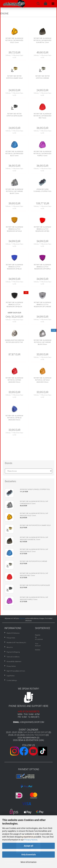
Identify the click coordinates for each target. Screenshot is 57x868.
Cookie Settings (12, 680)
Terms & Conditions (13, 657)
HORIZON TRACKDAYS (35, 735)
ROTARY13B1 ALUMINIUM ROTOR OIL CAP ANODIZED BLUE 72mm (14, 154)
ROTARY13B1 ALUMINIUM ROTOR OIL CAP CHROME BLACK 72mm (14, 191)
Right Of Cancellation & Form (16, 671)
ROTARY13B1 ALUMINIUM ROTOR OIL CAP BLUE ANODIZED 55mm (14, 418)
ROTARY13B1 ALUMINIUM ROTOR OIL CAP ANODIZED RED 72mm (42, 116)
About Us (10, 647)
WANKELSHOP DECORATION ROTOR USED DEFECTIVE (14, 341)
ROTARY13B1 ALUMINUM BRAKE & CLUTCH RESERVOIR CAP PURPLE (42, 267)
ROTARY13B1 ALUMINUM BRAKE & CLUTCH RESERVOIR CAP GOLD (14, 229)
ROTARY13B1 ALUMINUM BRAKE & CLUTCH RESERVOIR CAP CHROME (42, 305)
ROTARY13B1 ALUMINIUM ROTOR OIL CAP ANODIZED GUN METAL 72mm (42, 40)
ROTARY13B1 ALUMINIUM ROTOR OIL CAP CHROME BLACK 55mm (42, 342)
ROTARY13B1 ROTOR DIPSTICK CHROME (42, 77)
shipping (22, 618)
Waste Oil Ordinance (13, 633)
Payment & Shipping (13, 652)
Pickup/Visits (11, 638)
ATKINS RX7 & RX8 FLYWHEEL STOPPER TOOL (42, 190)
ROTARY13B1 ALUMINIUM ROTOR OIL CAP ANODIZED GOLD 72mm (14, 40)
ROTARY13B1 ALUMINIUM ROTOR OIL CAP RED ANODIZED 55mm (14, 380)
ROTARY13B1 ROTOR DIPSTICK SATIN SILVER (14, 115)
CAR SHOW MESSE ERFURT (35, 732)
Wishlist (38, 650)
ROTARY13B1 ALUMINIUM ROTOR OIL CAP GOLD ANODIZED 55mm (42, 380)
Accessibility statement (14, 661)
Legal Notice (11, 676)
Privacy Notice (31, 840)
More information (29, 862)
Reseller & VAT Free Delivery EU (16, 643)
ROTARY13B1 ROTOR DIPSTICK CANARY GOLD (14, 77)
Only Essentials (29, 855)
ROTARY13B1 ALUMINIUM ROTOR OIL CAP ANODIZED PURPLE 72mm (42, 154)
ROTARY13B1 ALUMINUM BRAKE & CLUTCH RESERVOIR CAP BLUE (14, 267)
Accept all (29, 846)
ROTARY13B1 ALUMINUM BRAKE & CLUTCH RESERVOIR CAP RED (42, 229)
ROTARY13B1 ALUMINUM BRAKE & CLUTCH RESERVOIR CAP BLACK (14, 305)
